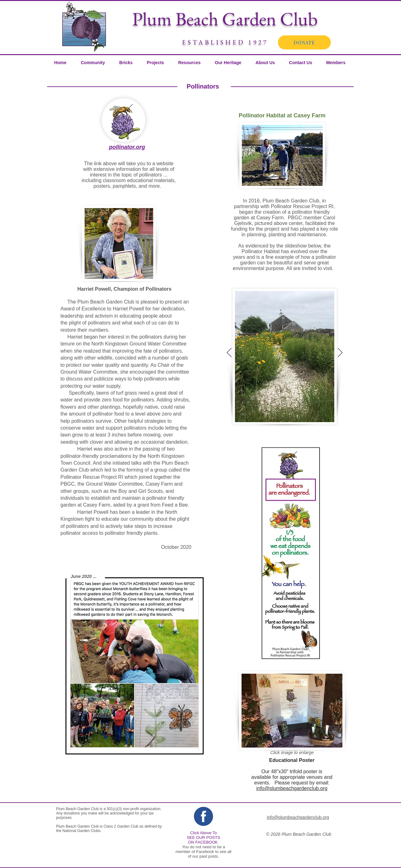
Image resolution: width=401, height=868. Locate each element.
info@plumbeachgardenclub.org (292, 788)
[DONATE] (304, 42)
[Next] (340, 353)
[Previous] (229, 353)
